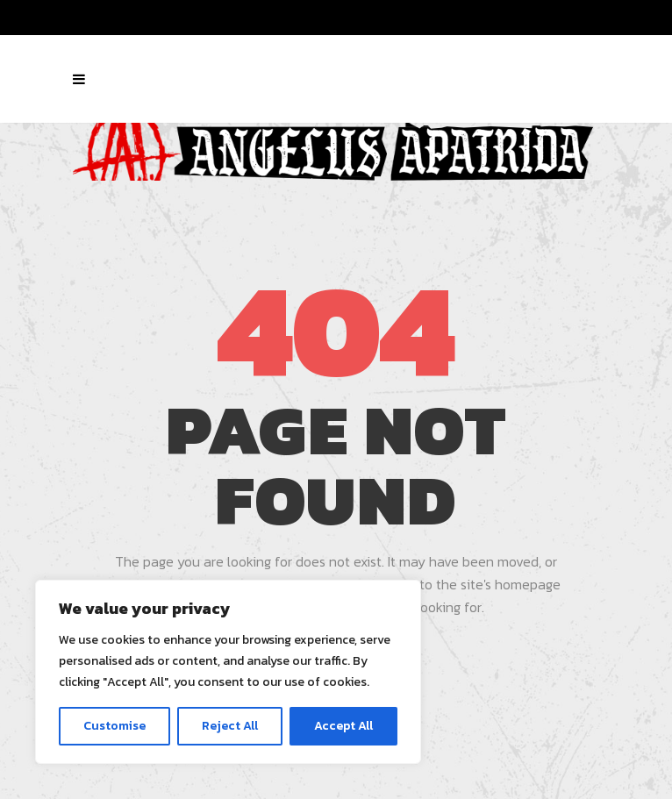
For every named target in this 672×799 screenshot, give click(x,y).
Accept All (343, 726)
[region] (228, 672)
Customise (114, 726)
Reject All (230, 726)
